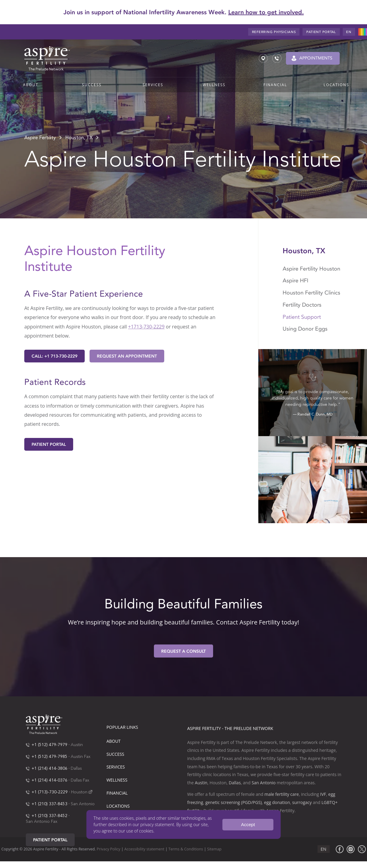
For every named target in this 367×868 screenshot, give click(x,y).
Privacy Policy (109, 849)
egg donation (277, 802)
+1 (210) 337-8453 (49, 804)
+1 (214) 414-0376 (49, 780)
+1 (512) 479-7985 (49, 757)
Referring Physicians (274, 32)
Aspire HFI (296, 281)
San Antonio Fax (42, 822)
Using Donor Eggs (305, 329)
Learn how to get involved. (266, 12)
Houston (79, 792)
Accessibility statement (144, 849)
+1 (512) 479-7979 (49, 745)
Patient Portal (49, 444)
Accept (248, 824)
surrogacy (302, 802)
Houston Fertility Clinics (312, 293)
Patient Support (302, 317)
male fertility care (282, 794)
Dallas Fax (80, 780)
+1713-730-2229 (146, 327)
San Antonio (83, 804)
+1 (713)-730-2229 (50, 792)
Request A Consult (183, 651)
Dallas (76, 769)
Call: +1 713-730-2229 (54, 356)
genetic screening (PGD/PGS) (233, 802)
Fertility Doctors (302, 305)
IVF (323, 794)
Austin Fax (81, 757)
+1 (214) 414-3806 (49, 769)
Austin (77, 745)
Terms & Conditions (186, 849)
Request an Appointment (127, 356)
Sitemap (214, 849)
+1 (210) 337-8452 (49, 816)
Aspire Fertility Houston (311, 269)
